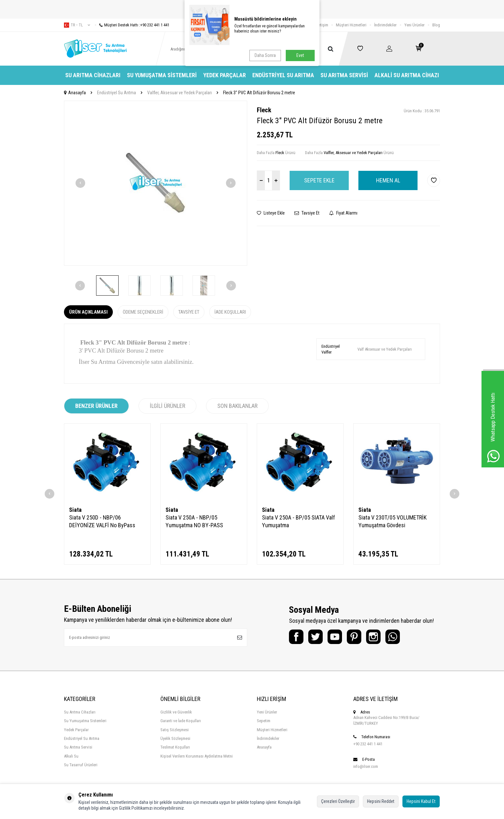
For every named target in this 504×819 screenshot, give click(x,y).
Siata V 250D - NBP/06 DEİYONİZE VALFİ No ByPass (102, 521)
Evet (300, 55)
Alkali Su (71, 756)
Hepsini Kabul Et (421, 801)
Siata (75, 510)
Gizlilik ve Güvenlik (176, 712)
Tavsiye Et (307, 213)
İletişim (322, 25)
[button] (80, 183)
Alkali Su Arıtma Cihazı (407, 75)
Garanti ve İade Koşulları (181, 721)
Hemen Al (388, 180)
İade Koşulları (230, 312)
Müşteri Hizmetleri (351, 25)
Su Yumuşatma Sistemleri (162, 75)
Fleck (264, 110)
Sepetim (264, 721)
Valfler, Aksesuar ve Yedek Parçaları (180, 93)
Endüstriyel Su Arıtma (283, 75)
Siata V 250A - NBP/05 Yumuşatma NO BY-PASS (194, 521)
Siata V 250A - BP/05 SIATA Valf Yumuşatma (298, 521)
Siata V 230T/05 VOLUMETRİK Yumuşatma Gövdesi (392, 521)
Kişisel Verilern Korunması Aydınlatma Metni (197, 756)
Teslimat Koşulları (175, 747)
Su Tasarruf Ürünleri (81, 765)
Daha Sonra (265, 55)
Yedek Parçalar (225, 75)
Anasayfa (75, 93)
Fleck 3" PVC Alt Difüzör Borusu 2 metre (259, 93)
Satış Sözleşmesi (175, 730)
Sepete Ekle (319, 180)
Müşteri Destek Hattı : (132, 25)
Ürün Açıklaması (88, 312)
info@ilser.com (366, 766)
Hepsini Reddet (381, 801)
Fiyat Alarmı (343, 213)
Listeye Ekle (271, 213)
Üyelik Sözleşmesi (175, 738)
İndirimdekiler (385, 25)
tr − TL (77, 25)
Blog (436, 25)
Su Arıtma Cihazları (93, 75)
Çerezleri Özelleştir (338, 801)
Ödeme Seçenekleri (143, 312)
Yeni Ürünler (414, 25)
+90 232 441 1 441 (368, 744)
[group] (156, 183)
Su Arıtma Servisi (344, 75)
